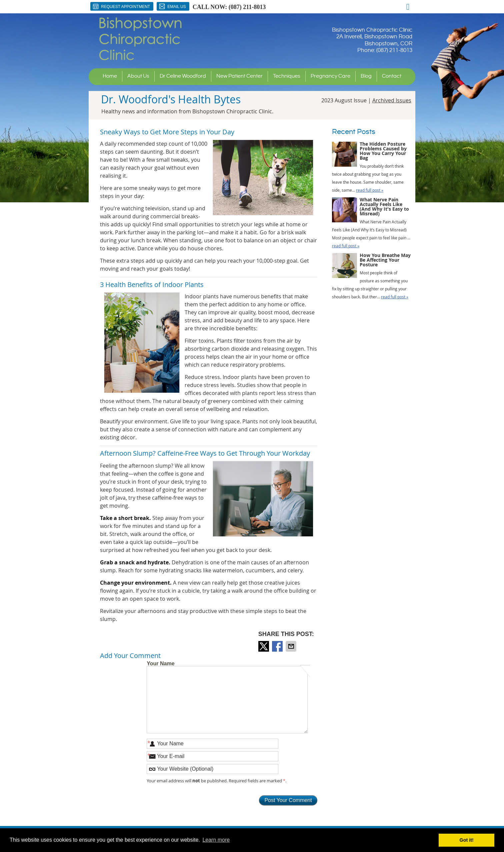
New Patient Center (239, 76)
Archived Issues (392, 100)
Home (110, 76)
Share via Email (292, 646)
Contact (392, 76)
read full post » (370, 190)
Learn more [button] (216, 840)
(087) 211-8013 (247, 7)
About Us (138, 76)
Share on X (264, 646)
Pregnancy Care (330, 76)
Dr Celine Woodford (183, 76)
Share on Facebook (278, 646)
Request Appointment (121, 6)
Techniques (287, 76)
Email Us (172, 6)
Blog (366, 76)
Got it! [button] (467, 840)
